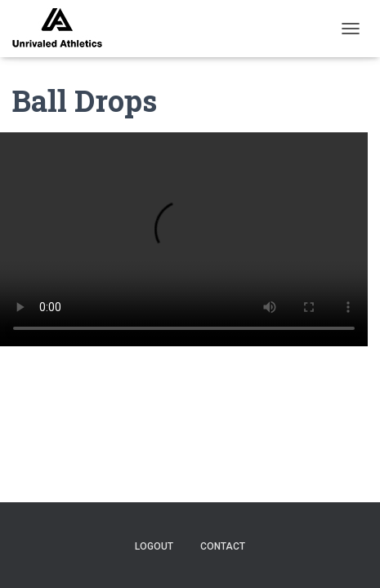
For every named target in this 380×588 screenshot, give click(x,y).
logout (154, 546)
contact (223, 546)
